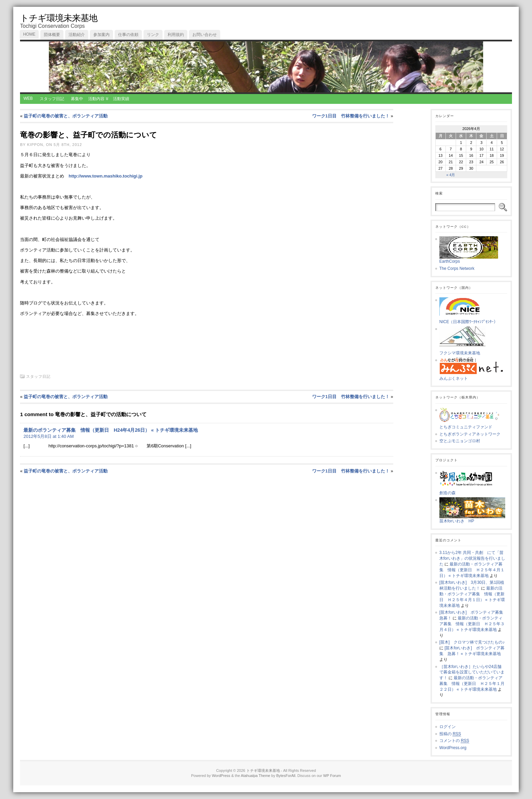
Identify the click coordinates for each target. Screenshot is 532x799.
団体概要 (52, 35)
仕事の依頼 (128, 35)
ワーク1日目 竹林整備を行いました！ (351, 116)
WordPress (221, 776)
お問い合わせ (205, 35)
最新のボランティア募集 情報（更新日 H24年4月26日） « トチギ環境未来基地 (111, 430)
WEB (28, 98)
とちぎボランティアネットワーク (470, 434)
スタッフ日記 (52, 99)
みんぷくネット (473, 376)
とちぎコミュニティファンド (472, 425)
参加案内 (101, 35)
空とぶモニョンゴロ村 (460, 441)
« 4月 (451, 175)
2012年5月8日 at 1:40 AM (49, 436)
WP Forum (332, 776)
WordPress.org (453, 748)
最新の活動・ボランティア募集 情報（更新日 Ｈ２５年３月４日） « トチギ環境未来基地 (472, 624)
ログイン (448, 727)
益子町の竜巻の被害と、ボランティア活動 (66, 116)
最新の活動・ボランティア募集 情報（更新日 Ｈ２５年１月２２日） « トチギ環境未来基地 (472, 684)
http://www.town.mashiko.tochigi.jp (106, 176)
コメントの (454, 741)
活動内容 (96, 99)
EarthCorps (469, 259)
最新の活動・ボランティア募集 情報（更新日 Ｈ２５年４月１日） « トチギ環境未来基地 (472, 570)
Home (29, 34)
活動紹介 (77, 35)
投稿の (450, 734)
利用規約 (176, 35)
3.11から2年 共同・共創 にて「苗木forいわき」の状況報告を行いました (472, 558)
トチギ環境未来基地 (59, 18)
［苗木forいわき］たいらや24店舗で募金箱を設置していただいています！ (472, 672)
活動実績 (121, 99)
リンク (153, 35)
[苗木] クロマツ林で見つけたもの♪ (472, 642)
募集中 (77, 99)
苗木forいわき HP (472, 519)
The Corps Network (457, 268)
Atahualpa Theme (256, 776)
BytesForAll (286, 776)
